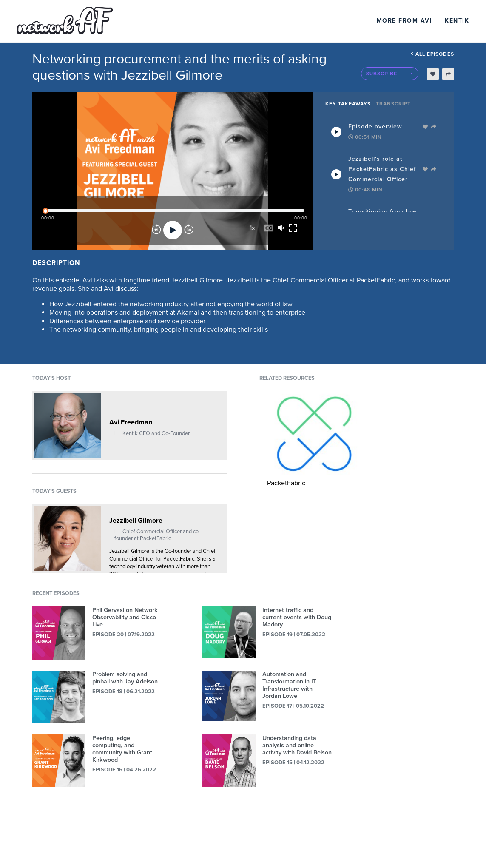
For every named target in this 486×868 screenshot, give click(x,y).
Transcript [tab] (393, 104)
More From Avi (405, 21)
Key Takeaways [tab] (348, 104)
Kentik (457, 21)
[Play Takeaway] (336, 132)
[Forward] (189, 230)
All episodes (432, 54)
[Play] (173, 230)
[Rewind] (156, 230)
